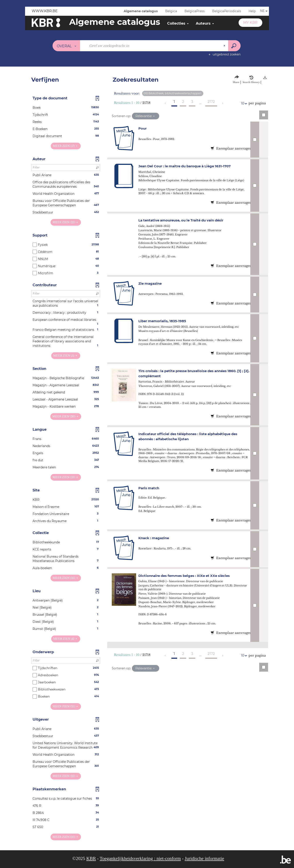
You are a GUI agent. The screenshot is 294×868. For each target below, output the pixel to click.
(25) (66, 222)
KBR (91, 858)
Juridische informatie (204, 858)
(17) (66, 146)
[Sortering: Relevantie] (146, 116)
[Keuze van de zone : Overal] (66, 46)
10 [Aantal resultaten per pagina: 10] (243, 104)
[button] (66, 108)
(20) (66, 416)
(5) (66, 356)
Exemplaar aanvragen (231, 148)
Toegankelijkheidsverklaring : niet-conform (140, 858)
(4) (66, 639)
